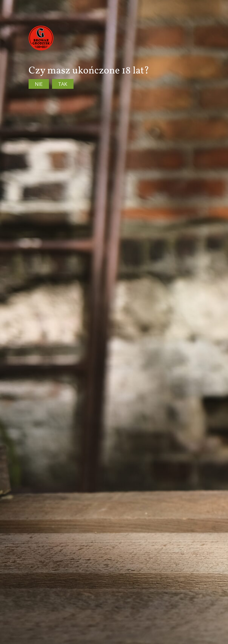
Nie (39, 84)
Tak (63, 84)
